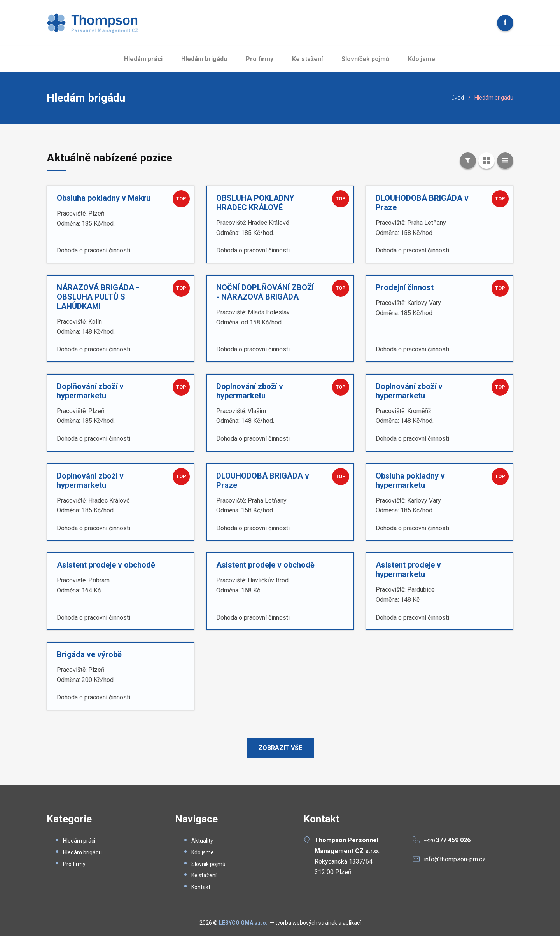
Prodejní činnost (405, 287)
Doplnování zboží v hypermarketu (250, 391)
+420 (447, 840)
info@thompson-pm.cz (455, 859)
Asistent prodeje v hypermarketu (408, 570)
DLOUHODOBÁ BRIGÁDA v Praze (422, 203)
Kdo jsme (422, 59)
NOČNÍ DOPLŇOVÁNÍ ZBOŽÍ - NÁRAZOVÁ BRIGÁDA (265, 292)
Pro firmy (260, 59)
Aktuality (202, 841)
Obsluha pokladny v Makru (104, 198)
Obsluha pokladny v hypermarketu (410, 480)
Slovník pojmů (208, 864)
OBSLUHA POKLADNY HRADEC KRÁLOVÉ (255, 203)
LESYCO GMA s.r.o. (243, 923)
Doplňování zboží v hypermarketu (90, 391)
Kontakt (201, 887)
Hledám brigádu (204, 59)
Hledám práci (143, 59)
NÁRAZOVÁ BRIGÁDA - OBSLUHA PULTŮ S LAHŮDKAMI (98, 297)
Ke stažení (307, 59)
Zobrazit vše (280, 748)
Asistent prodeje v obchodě (106, 565)
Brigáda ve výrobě (89, 654)
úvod (458, 98)
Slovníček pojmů (365, 59)
